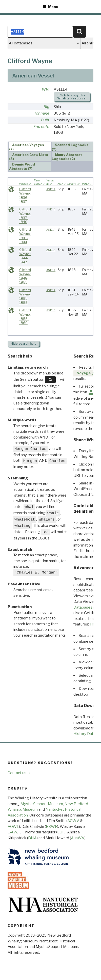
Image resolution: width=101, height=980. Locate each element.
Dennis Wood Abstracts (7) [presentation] (22, 167)
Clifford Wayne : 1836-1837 (25, 195)
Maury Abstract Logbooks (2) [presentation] (67, 157)
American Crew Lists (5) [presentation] (29, 157)
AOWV (73, 821)
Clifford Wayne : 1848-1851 (25, 276)
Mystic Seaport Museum (42, 804)
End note (41, 127)
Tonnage (42, 113)
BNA (32, 838)
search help (24, 344)
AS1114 (51, 189)
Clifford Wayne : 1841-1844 (25, 236)
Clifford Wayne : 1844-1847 (25, 256)
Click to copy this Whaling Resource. (72, 97)
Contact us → (19, 773)
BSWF (52, 827)
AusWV (78, 838)
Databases (83, 607)
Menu (50, 7)
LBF (61, 832)
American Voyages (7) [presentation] (27, 147)
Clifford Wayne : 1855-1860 (25, 317)
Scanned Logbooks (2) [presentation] (70, 147)
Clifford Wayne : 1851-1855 (25, 296)
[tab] (30, 147)
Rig (46, 107)
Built (45, 120)
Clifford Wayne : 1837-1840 (25, 216)
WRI (46, 89)
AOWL (13, 827)
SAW (13, 832)
